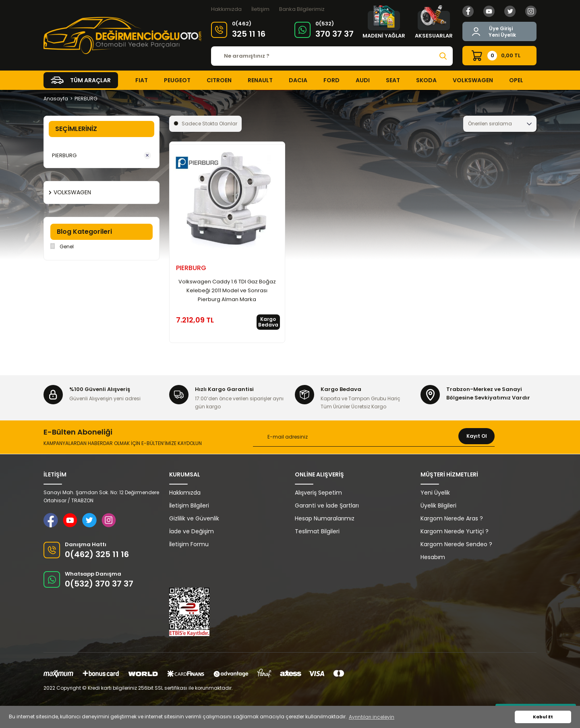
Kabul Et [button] (543, 717)
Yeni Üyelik (502, 35)
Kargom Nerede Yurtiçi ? (455, 531)
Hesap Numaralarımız (325, 518)
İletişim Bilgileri (189, 505)
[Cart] (499, 56)
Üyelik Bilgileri (438, 505)
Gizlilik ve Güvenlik (194, 518)
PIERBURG (86, 99)
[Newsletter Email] (374, 437)
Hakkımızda (226, 9)
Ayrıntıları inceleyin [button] (372, 717)
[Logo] (122, 35)
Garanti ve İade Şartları (327, 505)
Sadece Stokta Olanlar (209, 124)
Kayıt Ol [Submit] (477, 436)
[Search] (332, 56)
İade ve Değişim (192, 531)
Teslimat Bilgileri (317, 531)
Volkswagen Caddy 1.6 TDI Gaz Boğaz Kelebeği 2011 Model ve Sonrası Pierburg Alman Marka (227, 290)
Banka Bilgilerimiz (302, 9)
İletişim (260, 9)
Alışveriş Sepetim (318, 493)
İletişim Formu (189, 544)
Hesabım (433, 557)
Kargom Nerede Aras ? (452, 518)
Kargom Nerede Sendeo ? (456, 544)
